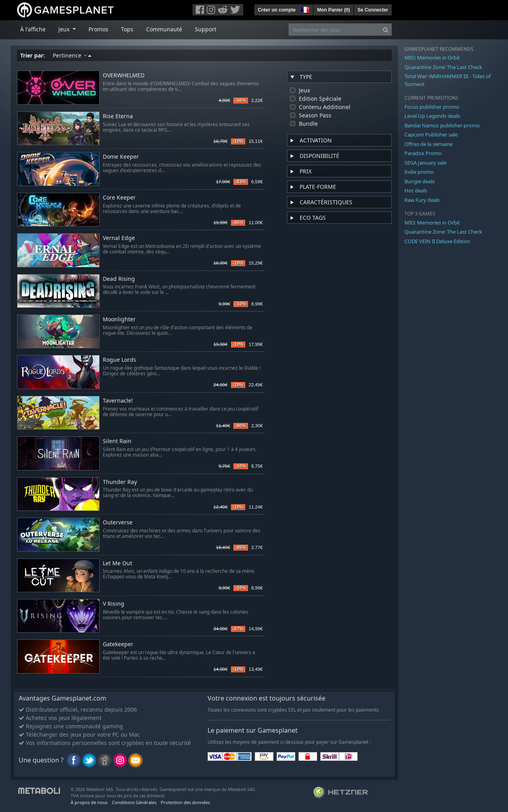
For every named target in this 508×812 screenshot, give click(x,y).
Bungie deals (419, 181)
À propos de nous (89, 802)
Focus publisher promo (432, 107)
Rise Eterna (118, 116)
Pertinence (72, 55)
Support (206, 29)
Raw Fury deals (422, 200)
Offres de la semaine (428, 144)
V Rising (114, 604)
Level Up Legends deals (432, 116)
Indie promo (419, 172)
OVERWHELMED (124, 76)
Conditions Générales (134, 802)
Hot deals (416, 190)
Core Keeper (119, 198)
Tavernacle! (118, 401)
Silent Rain (117, 441)
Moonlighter (119, 320)
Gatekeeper (118, 644)
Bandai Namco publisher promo (442, 125)
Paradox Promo (423, 153)
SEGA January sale (425, 163)
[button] (304, 9)
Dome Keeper (121, 157)
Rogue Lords (119, 360)
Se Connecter (373, 10)
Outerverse (118, 523)
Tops (127, 29)
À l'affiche (33, 29)
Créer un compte (277, 10)
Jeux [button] (65, 29)
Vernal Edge (119, 238)
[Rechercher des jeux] (334, 30)
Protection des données (185, 802)
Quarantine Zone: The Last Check (443, 67)
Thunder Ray (120, 482)
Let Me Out (117, 563)
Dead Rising (119, 279)
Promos (98, 29)
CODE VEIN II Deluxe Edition (437, 241)
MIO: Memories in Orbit (432, 58)
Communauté (164, 29)
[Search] (386, 30)
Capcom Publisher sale (431, 134)
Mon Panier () (334, 10)
